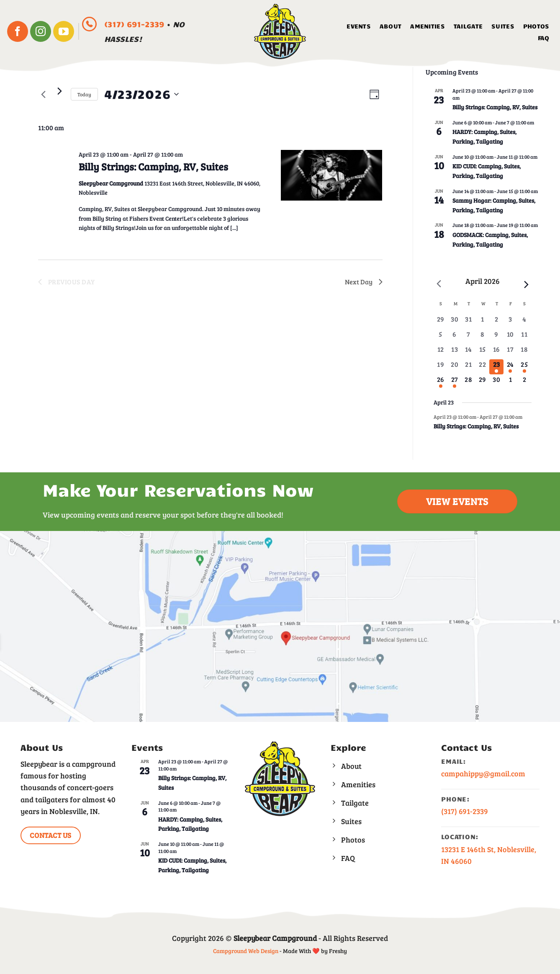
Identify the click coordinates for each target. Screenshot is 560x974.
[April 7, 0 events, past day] (469, 338)
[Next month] (527, 284)
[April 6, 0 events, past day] (454, 338)
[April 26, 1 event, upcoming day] (441, 383)
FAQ (544, 38)
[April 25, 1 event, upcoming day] (524, 368)
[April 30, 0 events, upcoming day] (496, 383)
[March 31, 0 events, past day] (469, 322)
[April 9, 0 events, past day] (496, 338)
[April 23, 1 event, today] (496, 368)
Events (359, 26)
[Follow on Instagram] (41, 31)
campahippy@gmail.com (483, 773)
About (390, 26)
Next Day (364, 282)
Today (84, 94)
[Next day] (59, 91)
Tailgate (468, 26)
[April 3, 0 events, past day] (510, 322)
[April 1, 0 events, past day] (482, 322)
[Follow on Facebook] (18, 31)
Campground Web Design (246, 951)
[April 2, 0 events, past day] (496, 322)
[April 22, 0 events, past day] (482, 368)
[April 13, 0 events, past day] (454, 353)
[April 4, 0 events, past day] (524, 322)
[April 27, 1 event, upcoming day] (454, 383)
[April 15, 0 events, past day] (482, 353)
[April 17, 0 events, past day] (510, 353)
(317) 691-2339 (135, 24)
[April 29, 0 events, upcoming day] (482, 383)
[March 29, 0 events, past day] (441, 322)
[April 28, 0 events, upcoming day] (469, 383)
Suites (503, 26)
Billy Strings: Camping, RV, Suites (153, 166)
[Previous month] (439, 283)
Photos (536, 26)
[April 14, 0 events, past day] (469, 353)
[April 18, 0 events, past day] (524, 353)
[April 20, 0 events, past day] (454, 368)
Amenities (428, 26)
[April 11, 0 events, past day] (524, 338)
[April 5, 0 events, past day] (441, 338)
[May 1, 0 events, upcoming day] (510, 383)
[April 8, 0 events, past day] (482, 338)
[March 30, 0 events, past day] (454, 322)
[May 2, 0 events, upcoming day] (524, 383)
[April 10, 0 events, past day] (510, 338)
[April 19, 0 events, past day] (441, 368)
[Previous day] (43, 94)
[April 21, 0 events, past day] (469, 368)
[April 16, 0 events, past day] (496, 353)
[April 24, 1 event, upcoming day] (510, 368)
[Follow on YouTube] (64, 31)
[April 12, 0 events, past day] (441, 353)
